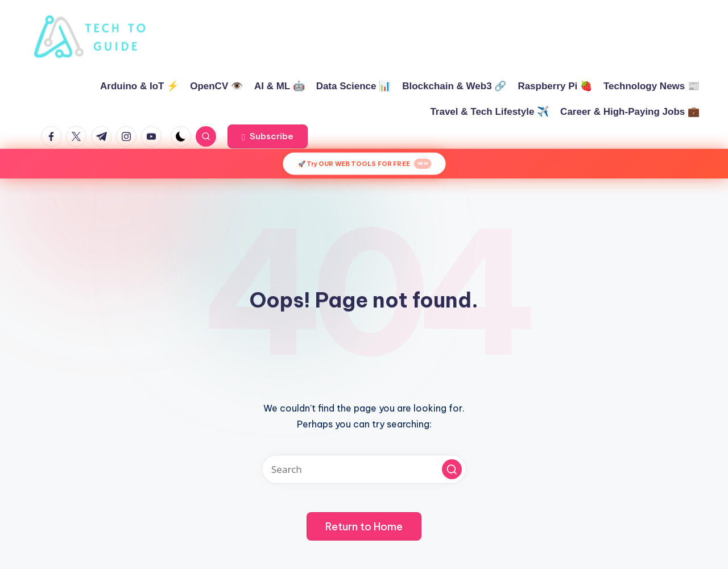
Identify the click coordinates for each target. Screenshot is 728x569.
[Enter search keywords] (364, 469)
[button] (268, 136)
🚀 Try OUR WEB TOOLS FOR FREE (364, 164)
